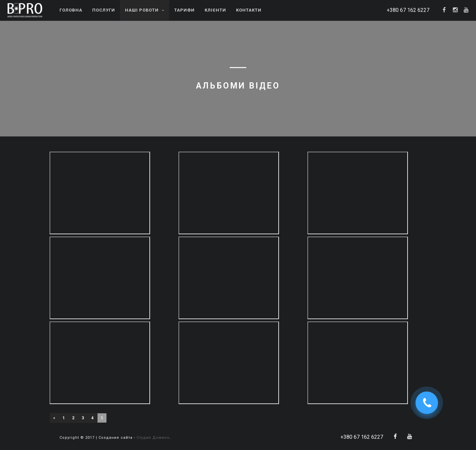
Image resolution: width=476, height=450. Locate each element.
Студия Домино (153, 438)
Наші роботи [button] (145, 10)
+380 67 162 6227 (408, 10)
